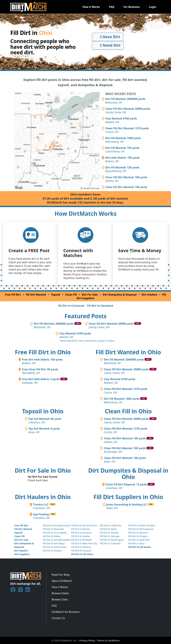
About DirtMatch (62, 581)
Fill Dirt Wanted (36, 295)
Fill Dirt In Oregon (138, 536)
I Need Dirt (108, 45)
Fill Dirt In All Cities (82, 554)
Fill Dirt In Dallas (51, 536)
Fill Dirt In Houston (81, 551)
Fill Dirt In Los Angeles (55, 533)
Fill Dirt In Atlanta (52, 551)
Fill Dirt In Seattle (81, 536)
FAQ (112, 7)
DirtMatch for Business (66, 612)
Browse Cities (60, 599)
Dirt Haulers (149, 295)
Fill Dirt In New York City (84, 543)
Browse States (60, 593)
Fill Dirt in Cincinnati (71, 306)
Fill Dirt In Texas (108, 529)
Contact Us (58, 618)
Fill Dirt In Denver (81, 529)
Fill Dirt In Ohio (136, 543)
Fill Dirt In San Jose (81, 533)
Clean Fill (71, 295)
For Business (132, 7)
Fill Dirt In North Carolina (142, 525)
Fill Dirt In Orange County (56, 525)
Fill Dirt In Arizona (138, 533)
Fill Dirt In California (110, 525)
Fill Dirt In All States (140, 547)
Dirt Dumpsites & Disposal (120, 295)
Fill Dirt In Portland (81, 540)
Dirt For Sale (90, 295)
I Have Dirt (108, 37)
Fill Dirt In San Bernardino (57, 540)
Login (153, 7)
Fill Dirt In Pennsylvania (141, 529)
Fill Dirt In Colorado (110, 543)
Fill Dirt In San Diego (54, 543)
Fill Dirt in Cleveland (100, 306)
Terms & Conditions (108, 640)
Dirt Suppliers (22, 554)
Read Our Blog (61, 575)
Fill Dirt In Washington (112, 540)
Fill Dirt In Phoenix (81, 547)
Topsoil (56, 295)
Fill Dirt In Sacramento (55, 547)
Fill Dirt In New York (139, 540)
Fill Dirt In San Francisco (84, 525)
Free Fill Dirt (13, 295)
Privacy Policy (87, 640)
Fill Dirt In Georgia (110, 536)
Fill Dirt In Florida (109, 533)
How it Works (91, 7)
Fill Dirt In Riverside (53, 529)
